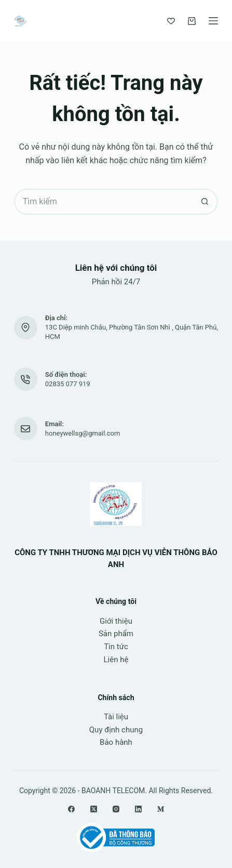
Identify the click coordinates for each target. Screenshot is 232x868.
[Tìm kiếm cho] (103, 202)
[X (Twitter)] (94, 809)
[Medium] (161, 809)
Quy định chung (116, 730)
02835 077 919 (68, 384)
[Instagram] (116, 809)
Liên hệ (116, 660)
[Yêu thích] (171, 21)
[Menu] (213, 21)
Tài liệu (116, 717)
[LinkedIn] (138, 809)
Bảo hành (116, 742)
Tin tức (116, 647)
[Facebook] (71, 809)
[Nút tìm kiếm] (205, 202)
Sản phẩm (116, 634)
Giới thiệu (116, 621)
